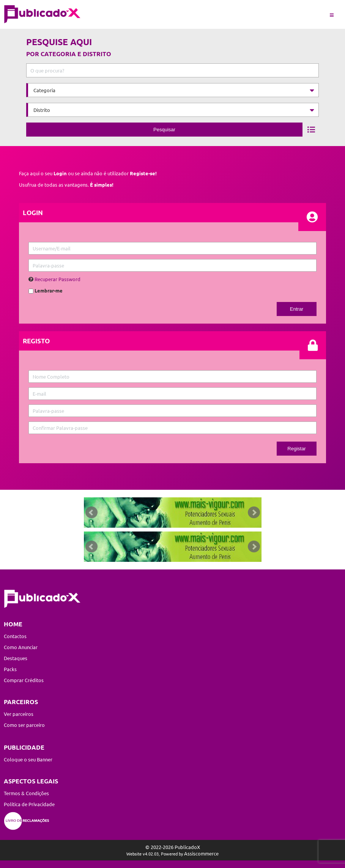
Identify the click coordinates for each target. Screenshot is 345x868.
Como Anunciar (21, 647)
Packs (10, 669)
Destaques (16, 658)
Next (254, 513)
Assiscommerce (201, 853)
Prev (91, 513)
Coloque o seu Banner (28, 759)
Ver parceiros (19, 714)
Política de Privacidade (29, 804)
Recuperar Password (57, 279)
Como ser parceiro (24, 725)
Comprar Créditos (24, 680)
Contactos (15, 636)
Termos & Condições (26, 793)
